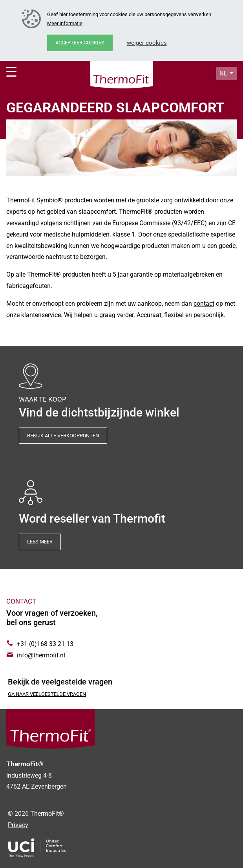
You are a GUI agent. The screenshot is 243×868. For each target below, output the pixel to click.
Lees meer (40, 542)
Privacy (18, 825)
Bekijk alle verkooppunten (63, 436)
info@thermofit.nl (41, 655)
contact (204, 304)
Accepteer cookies (80, 43)
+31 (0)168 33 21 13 (45, 644)
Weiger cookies (147, 43)
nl (224, 73)
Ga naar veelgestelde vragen (47, 694)
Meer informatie (65, 23)
